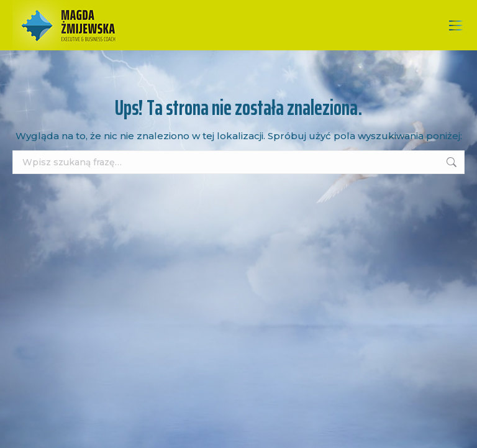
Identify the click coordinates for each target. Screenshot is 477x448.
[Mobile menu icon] (456, 25)
